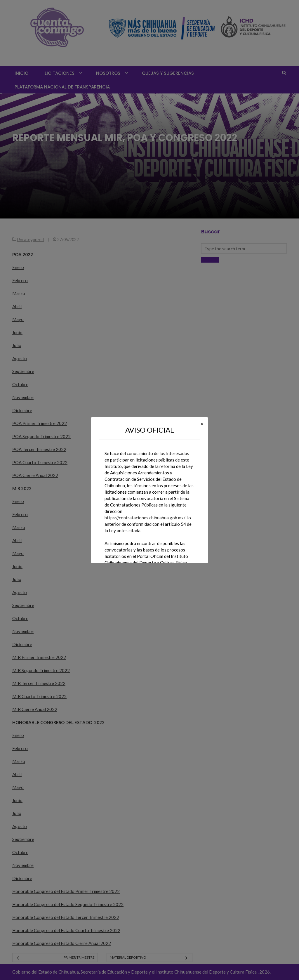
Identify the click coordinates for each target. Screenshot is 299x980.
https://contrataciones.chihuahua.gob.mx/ (145, 518)
